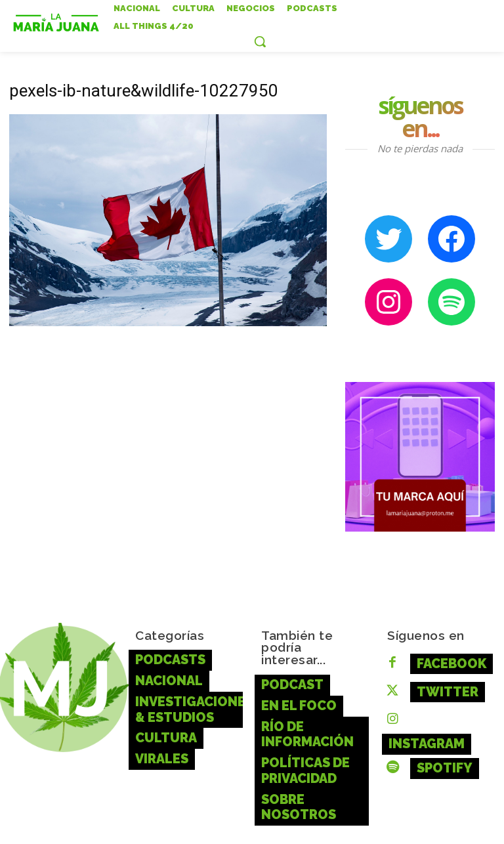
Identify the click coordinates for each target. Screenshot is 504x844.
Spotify (435, 729)
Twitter (437, 682)
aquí (449, 825)
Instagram (444, 705)
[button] (260, 41)
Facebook (441, 659)
